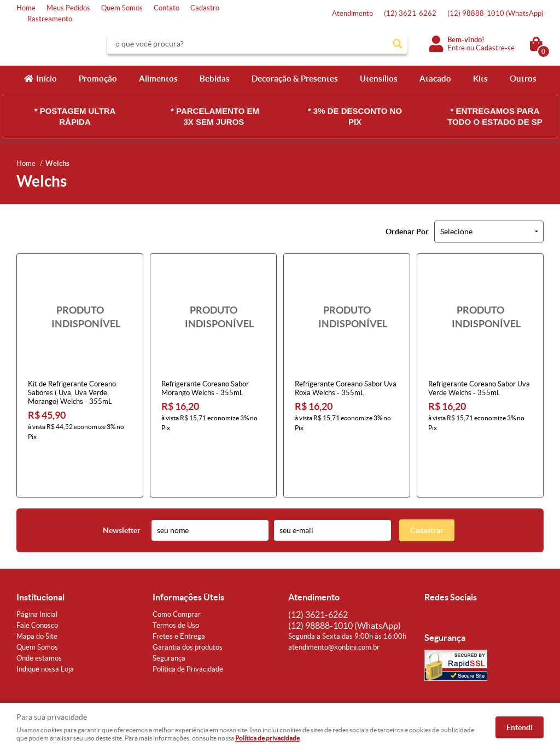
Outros (523, 79)
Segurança (169, 614)
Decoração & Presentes (295, 79)
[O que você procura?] (398, 44)
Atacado (435, 79)
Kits (480, 79)
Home (26, 8)
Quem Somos (122, 8)
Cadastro (205, 8)
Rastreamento (50, 19)
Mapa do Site (37, 592)
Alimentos (158, 79)
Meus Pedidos (68, 8)
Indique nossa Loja (45, 625)
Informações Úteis (188, 553)
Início (46, 79)
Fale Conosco (37, 581)
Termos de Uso (176, 581)
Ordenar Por (407, 232)
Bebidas (215, 79)
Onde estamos (39, 614)
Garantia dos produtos (188, 603)
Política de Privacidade (188, 625)
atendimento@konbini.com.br (334, 603)
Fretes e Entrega (179, 592)
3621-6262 (410, 13)
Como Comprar (177, 570)
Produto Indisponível (80, 317)
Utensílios (379, 79)
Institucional (40, 553)
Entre (456, 48)
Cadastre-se (495, 48)
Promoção (98, 79)
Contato (167, 8)
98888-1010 (495, 13)
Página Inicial (37, 570)
